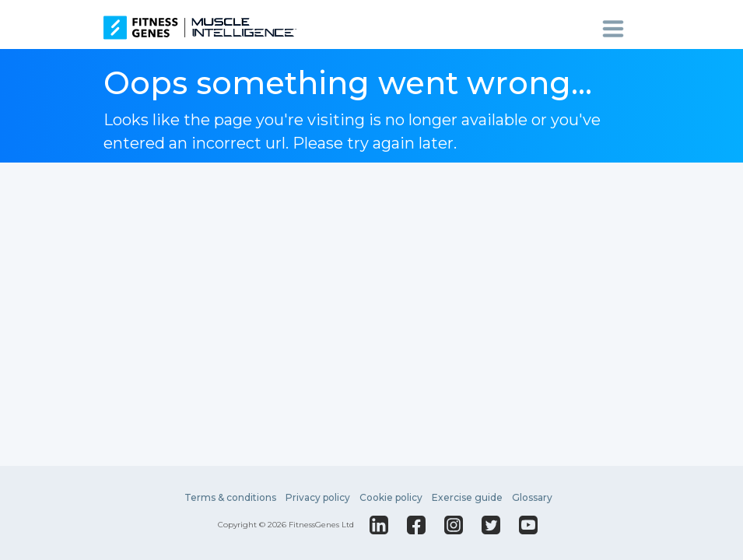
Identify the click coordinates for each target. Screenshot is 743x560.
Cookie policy (391, 497)
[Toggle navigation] (619, 28)
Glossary (532, 497)
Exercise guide (467, 497)
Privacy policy (318, 497)
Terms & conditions (230, 497)
